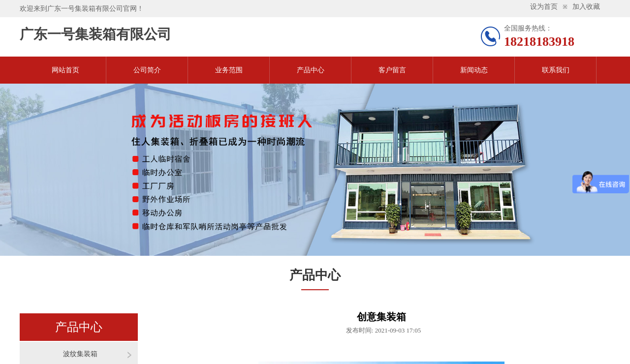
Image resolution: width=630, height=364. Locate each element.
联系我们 (556, 70)
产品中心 (311, 70)
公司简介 (147, 70)
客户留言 (392, 70)
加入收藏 (586, 7)
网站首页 (65, 70)
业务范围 (229, 70)
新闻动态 (474, 70)
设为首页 (544, 7)
